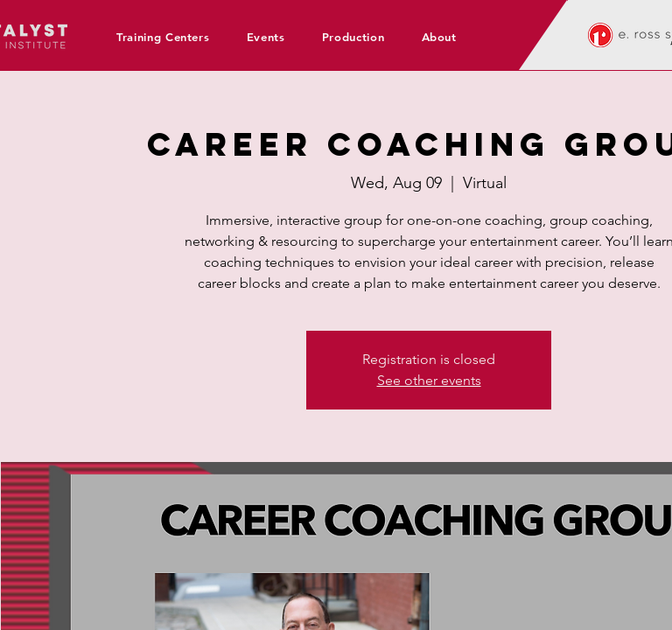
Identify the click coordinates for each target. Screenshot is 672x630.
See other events (429, 380)
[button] (169, 37)
